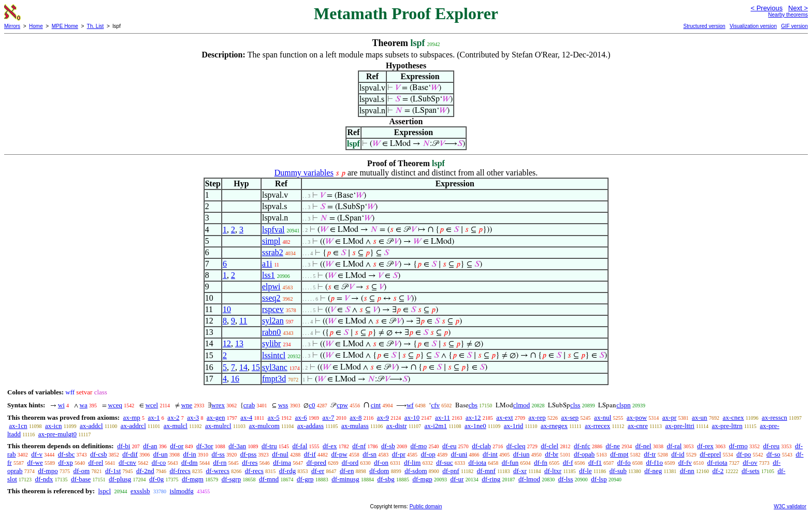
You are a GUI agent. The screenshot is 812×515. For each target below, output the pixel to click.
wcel (152, 405)
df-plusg (120, 479)
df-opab (584, 454)
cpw (342, 405)
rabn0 (271, 332)
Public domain (426, 506)
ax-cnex (733, 417)
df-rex (705, 446)
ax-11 (443, 417)
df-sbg (386, 479)
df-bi (124, 446)
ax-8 (356, 417)
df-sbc (67, 454)
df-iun (521, 454)
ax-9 (383, 417)
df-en (347, 471)
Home (36, 26)
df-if (310, 454)
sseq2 (271, 298)
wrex (218, 405)
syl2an (273, 321)
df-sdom (416, 471)
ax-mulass (355, 426)
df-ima (282, 462)
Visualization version (753, 26)
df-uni (459, 454)
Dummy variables (304, 173)
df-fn (541, 462)
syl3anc (275, 367)
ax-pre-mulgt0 (57, 434)
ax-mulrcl (218, 426)
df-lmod (529, 479)
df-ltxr (553, 471)
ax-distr (397, 426)
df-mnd (269, 479)
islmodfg (182, 491)
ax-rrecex (597, 426)
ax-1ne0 (475, 426)
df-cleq (516, 446)
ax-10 (412, 417)
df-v (37, 454)
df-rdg (288, 471)
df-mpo (48, 471)
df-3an (237, 446)
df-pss (249, 454)
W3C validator (790, 506)
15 (256, 367)
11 (243, 321)
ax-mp (132, 417)
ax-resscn (774, 417)
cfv (435, 405)
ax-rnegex (554, 426)
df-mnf (486, 471)
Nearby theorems (788, 15)
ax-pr (669, 417)
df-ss (218, 454)
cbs (473, 405)
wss (283, 405)
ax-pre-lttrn (727, 426)
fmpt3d (274, 379)
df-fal (300, 446)
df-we (35, 462)
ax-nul (603, 417)
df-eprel (710, 454)
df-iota (477, 462)
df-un (161, 454)
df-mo (418, 446)
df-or (177, 446)
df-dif (130, 454)
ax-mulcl (176, 426)
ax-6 (301, 417)
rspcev (273, 309)
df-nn (687, 471)
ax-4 (246, 417)
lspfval (273, 230)
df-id (678, 454)
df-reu (771, 446)
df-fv (685, 462)
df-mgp (422, 479)
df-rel (96, 462)
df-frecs (180, 471)
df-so (773, 454)
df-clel (549, 446)
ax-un (700, 417)
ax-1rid (514, 426)
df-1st (113, 471)
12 (227, 343)
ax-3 (193, 417)
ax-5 (274, 417)
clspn (623, 405)
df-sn (369, 454)
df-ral (674, 446)
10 (227, 309)
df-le (585, 471)
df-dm (190, 462)
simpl (271, 241)
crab (249, 405)
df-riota (717, 462)
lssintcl (274, 355)
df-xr (520, 471)
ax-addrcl (133, 426)
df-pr (399, 454)
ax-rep (537, 417)
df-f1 (595, 462)
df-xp (66, 462)
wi (61, 405)
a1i (267, 264)
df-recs (254, 471)
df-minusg (345, 479)
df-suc (445, 462)
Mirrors (12, 26)
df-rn (220, 462)
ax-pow (637, 417)
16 (235, 379)
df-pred (316, 462)
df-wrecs (218, 471)
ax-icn (53, 426)
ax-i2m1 (436, 426)
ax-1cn (18, 426)
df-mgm (193, 479)
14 (243, 367)
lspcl (104, 491)
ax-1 (154, 417)
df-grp (305, 479)
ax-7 (328, 417)
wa (84, 405)
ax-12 (473, 417)
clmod (522, 405)
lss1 (269, 275)
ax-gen (216, 417)
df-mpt (619, 454)
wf (410, 405)
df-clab (481, 446)
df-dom (379, 471)
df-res (250, 462)
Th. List (96, 26)
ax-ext (504, 417)
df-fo (624, 462)
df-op (428, 454)
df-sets (751, 471)
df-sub (618, 471)
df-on (381, 462)
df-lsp (599, 479)
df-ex (330, 446)
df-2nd (145, 471)
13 (239, 343)
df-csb (99, 454)
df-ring (491, 479)
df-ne (612, 446)
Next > (798, 8)
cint (376, 405)
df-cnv (127, 462)
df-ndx (44, 479)
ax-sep (570, 417)
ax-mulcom (264, 426)
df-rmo (738, 446)
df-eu (449, 446)
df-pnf (451, 471)
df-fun (510, 462)
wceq (115, 405)
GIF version (794, 26)
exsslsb (140, 491)
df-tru (269, 446)
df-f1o (655, 462)
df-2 (718, 471)
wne (187, 405)
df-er (318, 471)
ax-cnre (638, 426)
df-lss (566, 479)
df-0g (156, 479)
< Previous (766, 8)
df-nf (359, 446)
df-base (81, 479)
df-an (150, 446)
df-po (744, 454)
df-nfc (582, 446)
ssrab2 (273, 252)
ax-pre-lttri (680, 426)
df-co (159, 462)
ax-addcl (91, 426)
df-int (490, 454)
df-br (552, 454)
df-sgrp (231, 479)
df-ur (457, 479)
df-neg (653, 471)
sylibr (271, 343)
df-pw (339, 454)
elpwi (271, 286)
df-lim (412, 462)
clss (575, 405)
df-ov (750, 462)
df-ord (350, 462)
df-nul (280, 454)
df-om (81, 471)
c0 (312, 405)
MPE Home (65, 26)
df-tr (650, 454)
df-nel (643, 446)
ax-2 (173, 417)
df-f (568, 462)
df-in (190, 454)
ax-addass (310, 426)
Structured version (704, 26)
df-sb (388, 446)
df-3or (205, 446)
